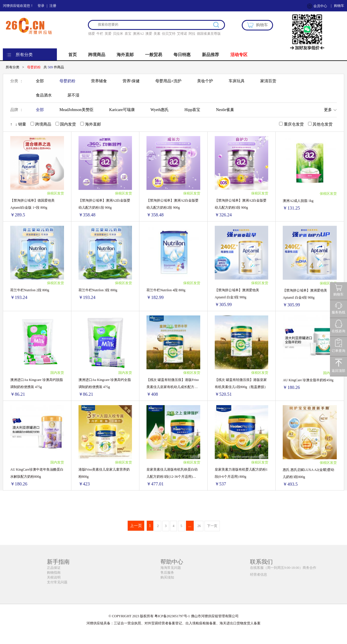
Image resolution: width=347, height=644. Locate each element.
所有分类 (24, 55)
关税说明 (54, 577)
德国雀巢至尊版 (209, 34)
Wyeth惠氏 (160, 110)
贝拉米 (118, 34)
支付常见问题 (57, 582)
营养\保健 (131, 81)
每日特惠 (182, 55)
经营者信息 (259, 575)
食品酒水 (44, 95)
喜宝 (128, 34)
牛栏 (100, 34)
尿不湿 (73, 95)
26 (199, 526)
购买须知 (167, 577)
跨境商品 (97, 55)
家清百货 (268, 81)
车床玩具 (237, 81)
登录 (41, 6)
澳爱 (149, 34)
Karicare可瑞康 (122, 110)
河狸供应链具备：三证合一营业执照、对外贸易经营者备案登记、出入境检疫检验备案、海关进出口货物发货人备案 (173, 623)
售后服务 (167, 573)
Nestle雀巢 (225, 110)
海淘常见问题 (171, 568)
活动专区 (239, 55)
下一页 (212, 526)
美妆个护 (205, 81)
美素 (157, 34)
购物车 (339, 6)
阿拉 (192, 34)
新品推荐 (210, 55)
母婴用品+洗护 (168, 81)
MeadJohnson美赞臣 (77, 110)
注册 (53, 6)
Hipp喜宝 (192, 110)
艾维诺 (182, 34)
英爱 (108, 34)
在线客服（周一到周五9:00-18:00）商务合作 (283, 568)
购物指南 (54, 573)
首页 (73, 55)
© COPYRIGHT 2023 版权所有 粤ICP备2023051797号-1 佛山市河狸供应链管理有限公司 (173, 616)
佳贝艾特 (169, 34)
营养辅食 (99, 81)
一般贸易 (154, 55)
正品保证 (54, 568)
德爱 (92, 34)
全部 (40, 81)
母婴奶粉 (67, 81)
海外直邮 (125, 55)
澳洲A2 (138, 34)
